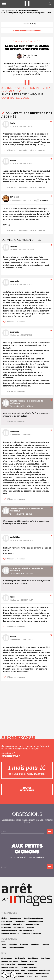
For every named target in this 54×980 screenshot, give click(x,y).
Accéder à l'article (27, 24)
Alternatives (18, 924)
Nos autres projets (8, 964)
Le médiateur (33, 958)
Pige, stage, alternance (10, 970)
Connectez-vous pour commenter (27, 30)
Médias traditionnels (9, 930)
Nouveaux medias (32, 924)
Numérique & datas (35, 921)
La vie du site (20, 958)
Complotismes (19, 927)
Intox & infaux (7, 921)
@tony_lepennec (29, 57)
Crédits (30, 976)
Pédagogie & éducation (10, 933)
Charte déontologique (26, 964)
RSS (37, 976)
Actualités (13, 944)
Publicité (30, 927)
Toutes (4, 944)
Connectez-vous (15, 98)
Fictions (4, 918)
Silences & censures (27, 930)
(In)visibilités (6, 927)
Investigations (20, 921)
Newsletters (29, 973)
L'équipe (34, 961)
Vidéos (4, 947)
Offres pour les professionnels (38, 970)
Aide (23, 970)
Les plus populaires (17, 947)
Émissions (24, 944)
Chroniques (35, 944)
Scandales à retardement (33, 918)
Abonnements (7, 958)
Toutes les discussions (29, 967)
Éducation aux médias (10, 961)
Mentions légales (42, 973)
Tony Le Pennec (30, 55)
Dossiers (46, 944)
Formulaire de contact (10, 967)
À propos (24, 961)
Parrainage (46, 958)
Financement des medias (31, 933)
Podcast (44, 976)
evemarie (41, 201)
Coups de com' (16, 918)
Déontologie (6, 924)
